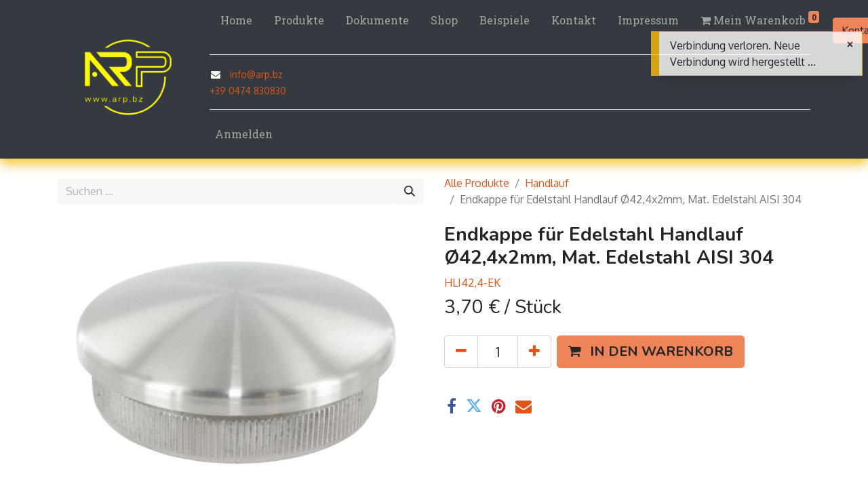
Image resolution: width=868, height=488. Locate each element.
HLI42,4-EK (472, 283)
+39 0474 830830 (248, 90)
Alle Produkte (477, 183)
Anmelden (244, 134)
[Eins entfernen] (461, 352)
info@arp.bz (256, 74)
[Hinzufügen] (534, 352)
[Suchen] (410, 191)
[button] (651, 352)
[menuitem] (236, 20)
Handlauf (547, 183)
